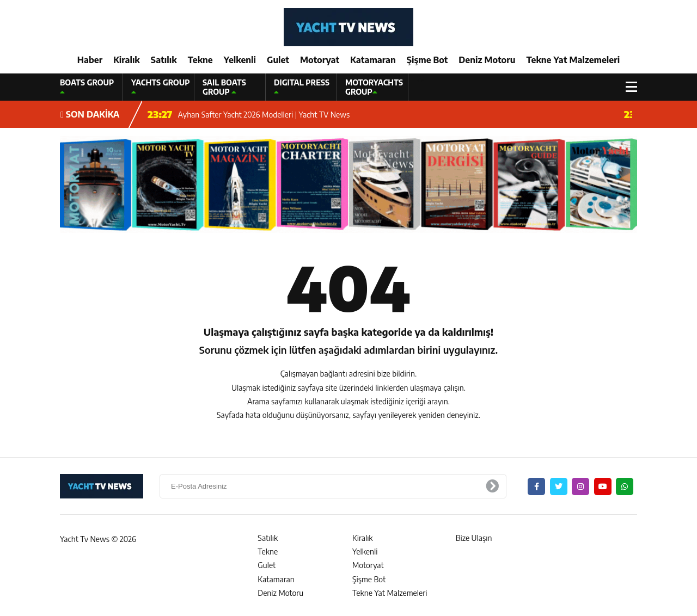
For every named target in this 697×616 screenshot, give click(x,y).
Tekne (200, 60)
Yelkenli (240, 60)
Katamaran (373, 60)
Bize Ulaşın (474, 538)
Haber (90, 60)
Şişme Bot (427, 60)
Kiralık (127, 60)
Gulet (278, 60)
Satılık (164, 60)
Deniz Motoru (487, 60)
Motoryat (320, 60)
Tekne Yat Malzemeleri (573, 60)
